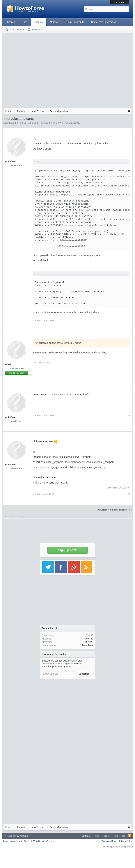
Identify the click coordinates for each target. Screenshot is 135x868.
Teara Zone (87, 645)
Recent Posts (38, 30)
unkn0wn (58, 123)
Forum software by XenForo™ (29, 841)
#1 (129, 320)
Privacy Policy (125, 841)
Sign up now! (67, 550)
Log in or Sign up (119, 2)
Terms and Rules (110, 841)
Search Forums (17, 30)
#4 (129, 494)
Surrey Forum (126, 847)
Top (124, 836)
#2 (129, 362)
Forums (39, 22)
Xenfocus (24, 836)
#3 (129, 415)
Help (97, 836)
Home (116, 836)
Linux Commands (75, 22)
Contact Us (86, 836)
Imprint (106, 836)
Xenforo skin (11, 836)
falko (8, 364)
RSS (129, 836)
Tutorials (11, 22)
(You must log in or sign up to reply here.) (113, 510)
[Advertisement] (34, 70)
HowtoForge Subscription (104, 22)
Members (55, 22)
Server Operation (30, 123)
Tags (25, 22)
